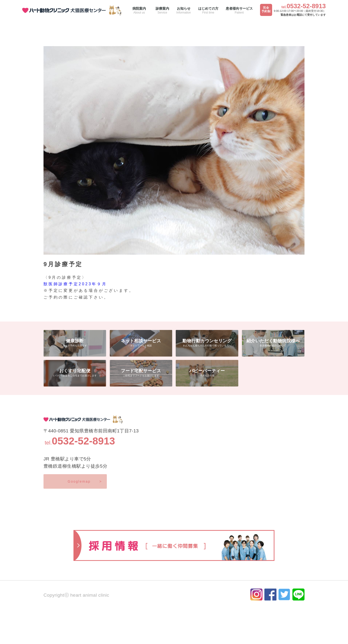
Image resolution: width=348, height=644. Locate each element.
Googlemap (85, 481)
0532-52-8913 (306, 6)
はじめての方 (208, 10)
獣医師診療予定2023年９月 (75, 284)
